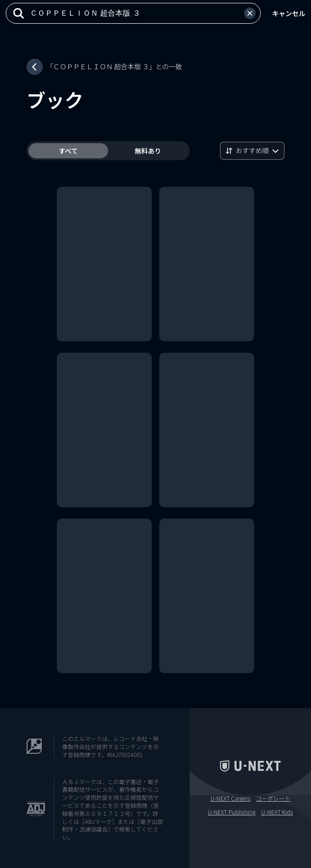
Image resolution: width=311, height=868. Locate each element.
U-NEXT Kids (277, 812)
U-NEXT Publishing (232, 812)
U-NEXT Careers (231, 798)
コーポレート (273, 798)
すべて (68, 151)
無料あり (148, 151)
